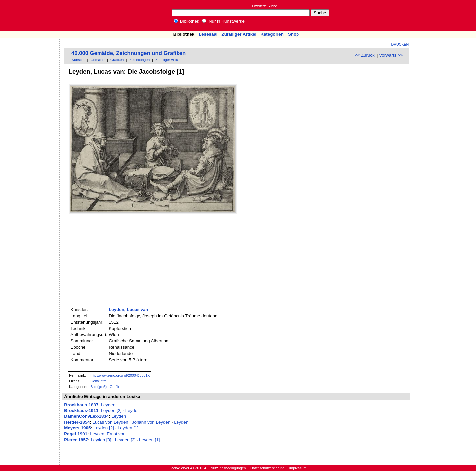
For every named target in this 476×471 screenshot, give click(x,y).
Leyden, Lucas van (128, 310)
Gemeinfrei (99, 381)
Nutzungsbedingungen (228, 468)
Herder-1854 (77, 422)
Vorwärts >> (391, 55)
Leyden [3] (101, 440)
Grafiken (117, 60)
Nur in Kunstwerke (223, 21)
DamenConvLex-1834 (86, 416)
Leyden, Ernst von (108, 434)
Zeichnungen (139, 60)
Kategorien (272, 34)
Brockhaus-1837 (81, 405)
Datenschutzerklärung (267, 468)
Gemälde (98, 60)
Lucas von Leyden (110, 422)
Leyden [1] (128, 428)
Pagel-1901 (76, 434)
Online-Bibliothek (31, 15)
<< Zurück (365, 55)
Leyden (108, 405)
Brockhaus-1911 (81, 410)
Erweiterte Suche (264, 6)
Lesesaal (208, 34)
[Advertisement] (446, 15)
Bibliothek (186, 21)
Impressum (298, 468)
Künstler (78, 60)
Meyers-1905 (77, 428)
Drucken (400, 44)
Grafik (114, 387)
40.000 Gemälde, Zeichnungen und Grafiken (129, 53)
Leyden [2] (111, 410)
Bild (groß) (99, 387)
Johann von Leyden (151, 422)
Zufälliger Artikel (239, 34)
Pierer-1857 (76, 440)
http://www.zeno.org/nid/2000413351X (120, 375)
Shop (293, 34)
